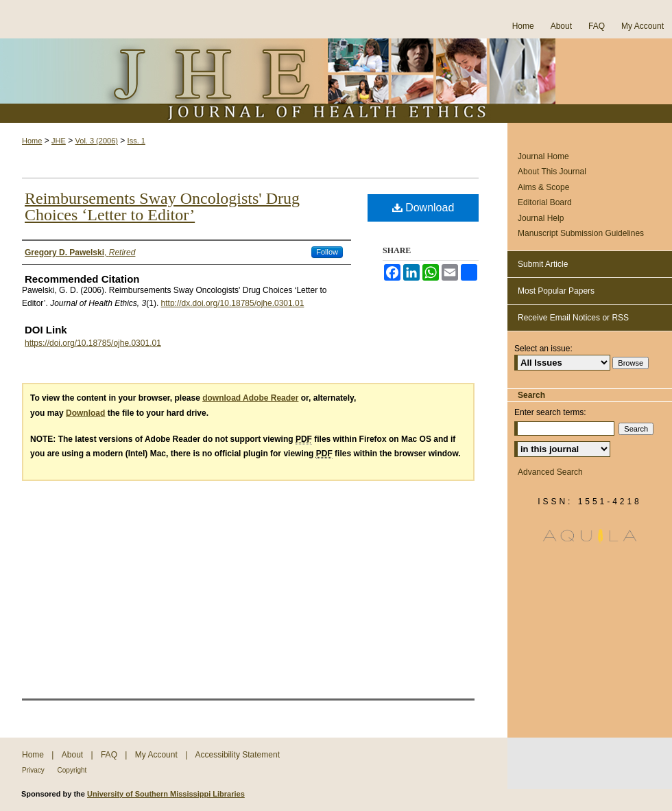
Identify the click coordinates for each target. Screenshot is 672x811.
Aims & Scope (543, 187)
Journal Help (541, 218)
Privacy (34, 770)
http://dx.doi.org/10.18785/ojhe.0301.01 (233, 303)
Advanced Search (550, 472)
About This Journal (552, 172)
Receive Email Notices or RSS (573, 318)
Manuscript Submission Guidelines (581, 233)
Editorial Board (545, 202)
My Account (157, 755)
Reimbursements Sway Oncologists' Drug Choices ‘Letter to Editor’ (162, 207)
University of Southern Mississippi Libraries (166, 794)
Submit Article (543, 264)
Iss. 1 (136, 141)
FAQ (110, 755)
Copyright (72, 770)
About (74, 755)
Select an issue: (543, 349)
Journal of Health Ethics (336, 81)
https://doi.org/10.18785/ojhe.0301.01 (93, 343)
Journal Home (543, 156)
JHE (59, 141)
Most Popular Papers (556, 291)
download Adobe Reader (250, 398)
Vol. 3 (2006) (97, 141)
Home (32, 141)
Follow (327, 252)
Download (423, 208)
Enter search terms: (550, 412)
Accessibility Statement (238, 755)
